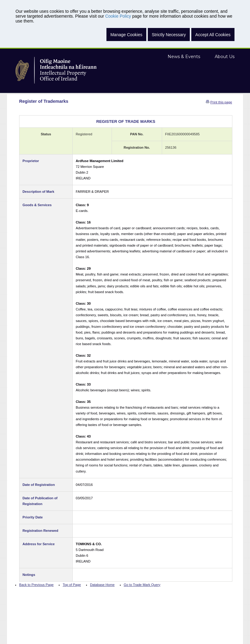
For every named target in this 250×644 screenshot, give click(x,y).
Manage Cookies (126, 35)
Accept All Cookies (213, 35)
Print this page (221, 102)
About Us (225, 57)
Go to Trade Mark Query (142, 585)
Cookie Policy (118, 16)
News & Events (184, 57)
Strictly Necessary (169, 35)
